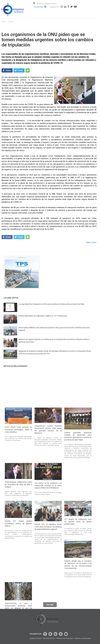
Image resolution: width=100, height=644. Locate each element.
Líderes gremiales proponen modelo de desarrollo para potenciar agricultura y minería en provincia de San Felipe (78, 533)
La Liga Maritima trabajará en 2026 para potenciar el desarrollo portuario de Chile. (51, 308)
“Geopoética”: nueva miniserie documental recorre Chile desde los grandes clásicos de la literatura (48, 527)
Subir (88, 242)
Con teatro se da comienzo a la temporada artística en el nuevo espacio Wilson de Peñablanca (48, 583)
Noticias (11, 22)
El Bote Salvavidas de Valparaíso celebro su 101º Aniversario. (43, 320)
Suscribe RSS (38, 7)
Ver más (50, 607)
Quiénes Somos (61, 638)
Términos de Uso (75, 638)
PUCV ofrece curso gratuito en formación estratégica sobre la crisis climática (18, 527)
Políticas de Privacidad (91, 638)
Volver (94, 242)
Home (4, 22)
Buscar (34, 3)
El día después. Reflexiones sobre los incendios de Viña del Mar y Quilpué (18, 582)
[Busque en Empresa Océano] (48, 3)
